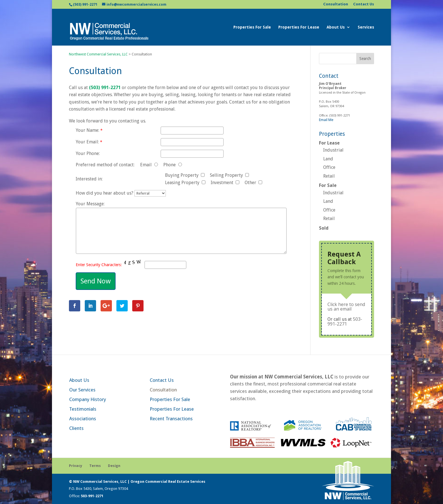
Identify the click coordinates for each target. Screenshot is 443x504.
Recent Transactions (171, 419)
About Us (336, 27)
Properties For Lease (299, 27)
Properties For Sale (252, 27)
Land (328, 159)
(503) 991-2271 (85, 5)
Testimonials (83, 409)
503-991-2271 (345, 321)
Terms (95, 466)
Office (329, 167)
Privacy (76, 466)
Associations (83, 419)
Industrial (333, 150)
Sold (324, 228)
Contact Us (364, 4)
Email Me (326, 120)
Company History (88, 399)
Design (114, 466)
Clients (76, 428)
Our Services (82, 390)
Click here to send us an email (346, 307)
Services (366, 27)
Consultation (336, 4)
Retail (329, 176)
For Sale (328, 185)
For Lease (329, 143)
